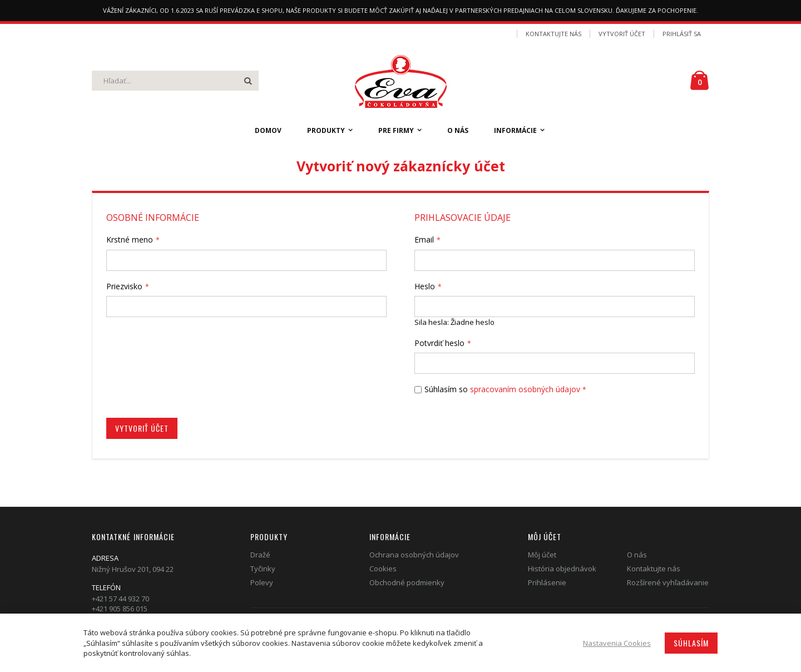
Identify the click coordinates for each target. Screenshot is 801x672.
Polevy (262, 582)
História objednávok (562, 569)
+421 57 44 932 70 (120, 599)
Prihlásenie (547, 582)
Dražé (260, 555)
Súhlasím (691, 643)
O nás (637, 555)
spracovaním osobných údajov (525, 389)
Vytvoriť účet (622, 34)
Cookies (383, 569)
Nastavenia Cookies (617, 643)
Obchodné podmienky (407, 582)
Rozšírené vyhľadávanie (668, 582)
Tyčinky (263, 569)
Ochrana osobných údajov (414, 555)
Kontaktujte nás (553, 34)
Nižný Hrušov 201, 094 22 (133, 569)
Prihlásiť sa (682, 34)
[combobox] (175, 81)
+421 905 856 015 (120, 609)
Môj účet (542, 555)
